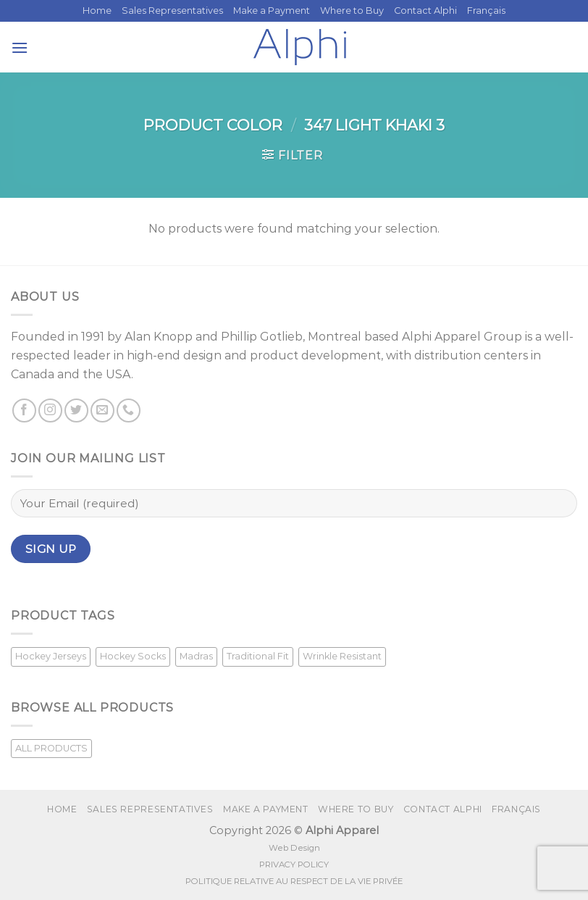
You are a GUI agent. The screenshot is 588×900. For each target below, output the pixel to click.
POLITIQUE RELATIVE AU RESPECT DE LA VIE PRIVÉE (294, 881)
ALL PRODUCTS (51, 748)
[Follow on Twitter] (76, 411)
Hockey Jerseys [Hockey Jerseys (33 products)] (51, 656)
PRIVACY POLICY (294, 864)
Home (97, 11)
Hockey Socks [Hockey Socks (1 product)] (133, 656)
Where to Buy (352, 11)
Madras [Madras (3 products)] (196, 656)
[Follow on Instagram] (50, 411)
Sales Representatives (172, 11)
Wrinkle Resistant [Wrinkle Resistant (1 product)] (342, 656)
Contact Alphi (425, 11)
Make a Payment (272, 11)
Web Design (294, 848)
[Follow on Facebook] (24, 411)
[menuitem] (486, 11)
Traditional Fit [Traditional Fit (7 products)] (258, 656)
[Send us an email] (102, 411)
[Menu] (20, 47)
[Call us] (129, 411)
